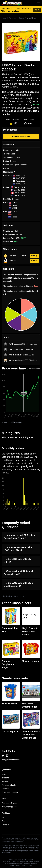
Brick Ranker (9, 751)
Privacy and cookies (10, 792)
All (3, 818)
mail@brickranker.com (11, 760)
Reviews (5, 781)
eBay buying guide (9, 807)
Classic (21, 18)
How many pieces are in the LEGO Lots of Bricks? (18, 549)
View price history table (13, 422)
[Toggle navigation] (38, 3)
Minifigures (6, 825)
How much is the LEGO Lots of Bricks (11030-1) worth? (20, 537)
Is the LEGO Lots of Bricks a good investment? (18, 585)
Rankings (12, 18)
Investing (5, 778)
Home (4, 18)
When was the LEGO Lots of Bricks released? (18, 573)
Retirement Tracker (9, 803)
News (4, 774)
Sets (4, 821)
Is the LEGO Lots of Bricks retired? (18, 561)
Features (5, 789)
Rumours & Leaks (9, 785)
